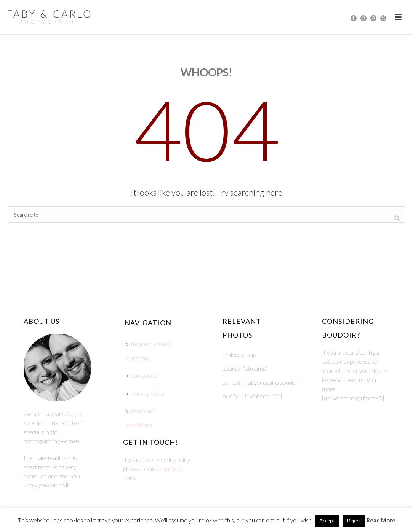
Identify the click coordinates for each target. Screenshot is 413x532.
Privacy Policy (145, 393)
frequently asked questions (149, 351)
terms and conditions (142, 418)
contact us (142, 375)
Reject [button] (354, 521)
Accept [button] (327, 521)
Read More (381, 520)
